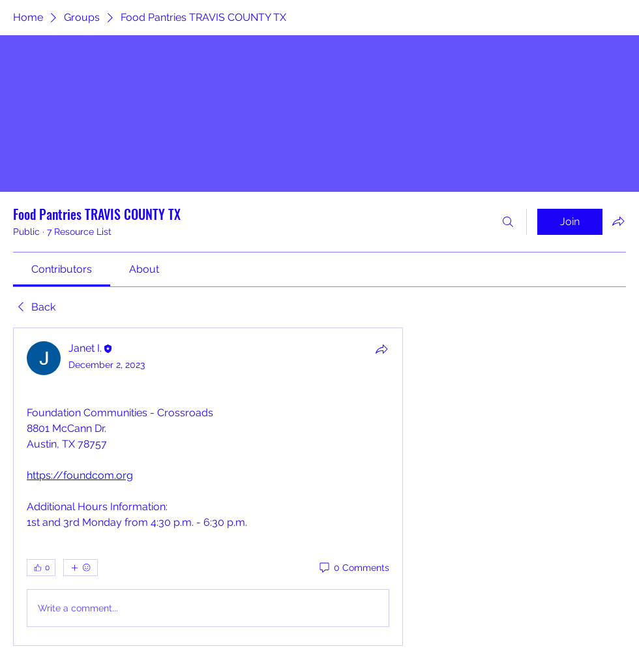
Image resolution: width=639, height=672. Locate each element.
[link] (62, 269)
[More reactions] (81, 568)
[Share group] (618, 221)
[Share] (381, 349)
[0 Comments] (353, 568)
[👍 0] (41, 568)
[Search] (508, 222)
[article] (208, 487)
